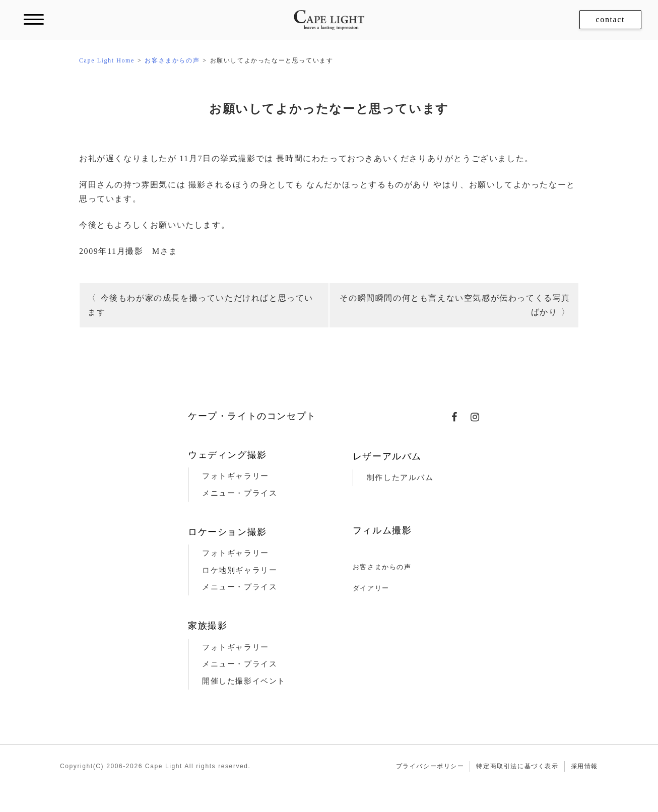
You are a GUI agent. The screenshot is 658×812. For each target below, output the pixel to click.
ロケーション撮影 (227, 532)
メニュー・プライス (240, 493)
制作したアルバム (400, 478)
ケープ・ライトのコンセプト (252, 416)
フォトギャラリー (236, 476)
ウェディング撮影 (227, 455)
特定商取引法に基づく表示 (517, 766)
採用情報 (584, 766)
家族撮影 (208, 626)
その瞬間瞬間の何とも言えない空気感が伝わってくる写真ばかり (455, 305)
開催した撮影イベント (244, 681)
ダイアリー (371, 588)
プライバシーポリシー (430, 766)
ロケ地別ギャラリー (240, 570)
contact (610, 19)
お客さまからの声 (382, 567)
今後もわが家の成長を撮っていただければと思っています (201, 305)
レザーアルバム (387, 456)
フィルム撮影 (382, 530)
